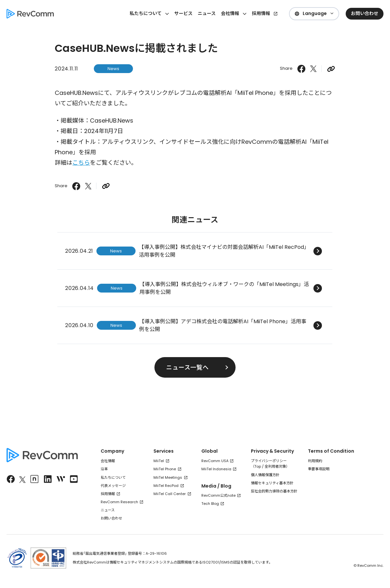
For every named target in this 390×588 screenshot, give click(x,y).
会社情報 (108, 461)
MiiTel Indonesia (216, 469)
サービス (183, 13)
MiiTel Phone (165, 469)
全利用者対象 (275, 466)
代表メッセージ (113, 486)
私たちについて (113, 477)
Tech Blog (210, 504)
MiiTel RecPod (166, 486)
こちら (81, 163)
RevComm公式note (218, 495)
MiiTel (159, 461)
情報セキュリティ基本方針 (272, 483)
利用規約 (315, 461)
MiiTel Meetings (168, 477)
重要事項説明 (319, 469)
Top (258, 466)
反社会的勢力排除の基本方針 (274, 491)
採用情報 (261, 13)
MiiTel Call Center (170, 494)
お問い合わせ (111, 518)
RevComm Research (119, 502)
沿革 (104, 469)
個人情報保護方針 (265, 475)
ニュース (207, 13)
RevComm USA (215, 461)
